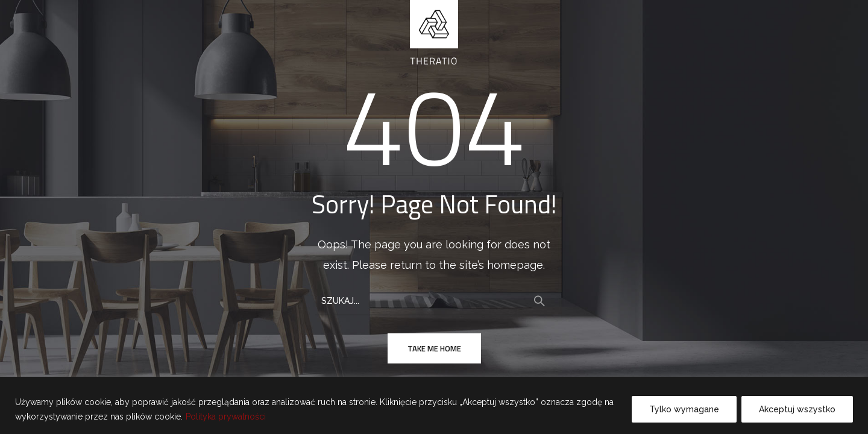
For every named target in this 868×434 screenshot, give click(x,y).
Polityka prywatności (226, 417)
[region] (434, 405)
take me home (434, 348)
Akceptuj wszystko (797, 409)
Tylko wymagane (684, 409)
